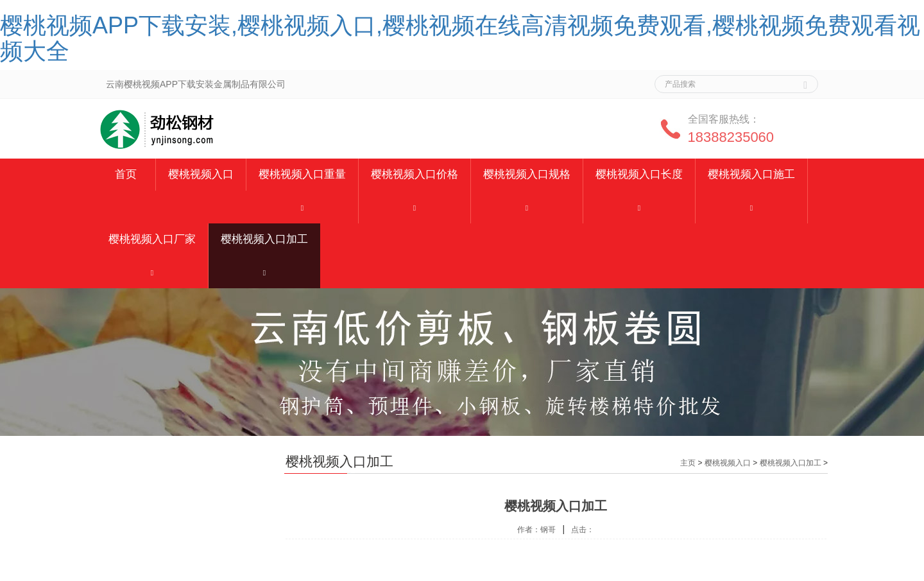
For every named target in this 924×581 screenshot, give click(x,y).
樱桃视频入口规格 (527, 174)
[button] (302, 207)
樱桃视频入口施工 (751, 174)
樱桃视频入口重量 (302, 174)
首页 (126, 174)
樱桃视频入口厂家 (152, 239)
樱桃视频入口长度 (639, 174)
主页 (688, 463)
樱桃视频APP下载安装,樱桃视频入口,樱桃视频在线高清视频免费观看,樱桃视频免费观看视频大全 (460, 38)
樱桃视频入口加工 (264, 239)
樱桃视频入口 (201, 174)
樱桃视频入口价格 (415, 174)
